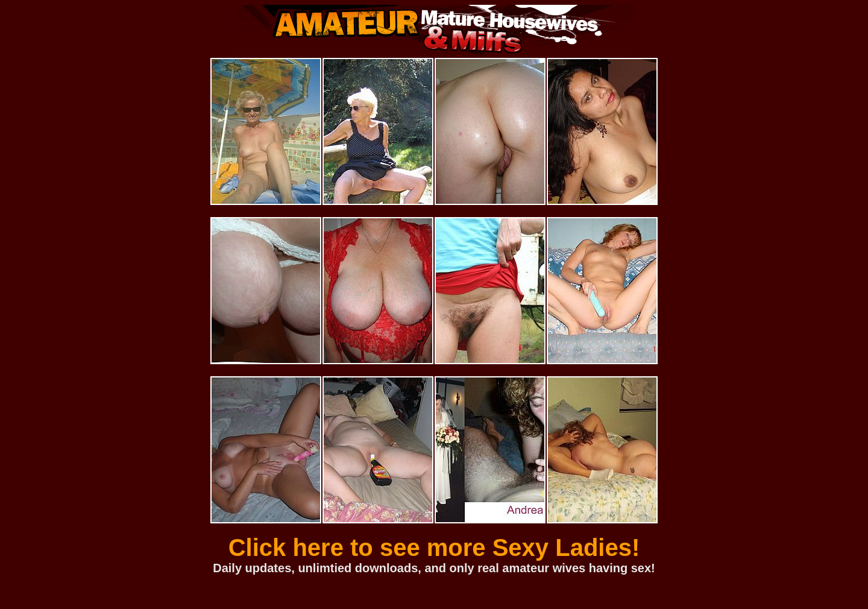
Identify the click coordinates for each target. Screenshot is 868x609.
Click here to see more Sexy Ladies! (434, 547)
